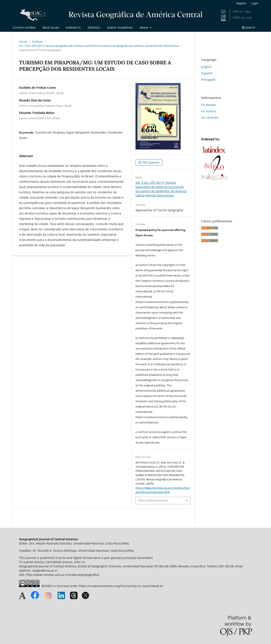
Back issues (51, 27)
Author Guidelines (120, 27)
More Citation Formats (153, 500)
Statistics (94, 27)
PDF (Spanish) (150, 162)
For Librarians (210, 117)
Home (23, 41)
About (144, 27)
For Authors (209, 111)
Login (255, 3)
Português (208, 79)
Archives (37, 41)
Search (249, 27)
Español (207, 73)
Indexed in (73, 27)
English (206, 67)
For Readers (209, 105)
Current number (24, 27)
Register (241, 3)
